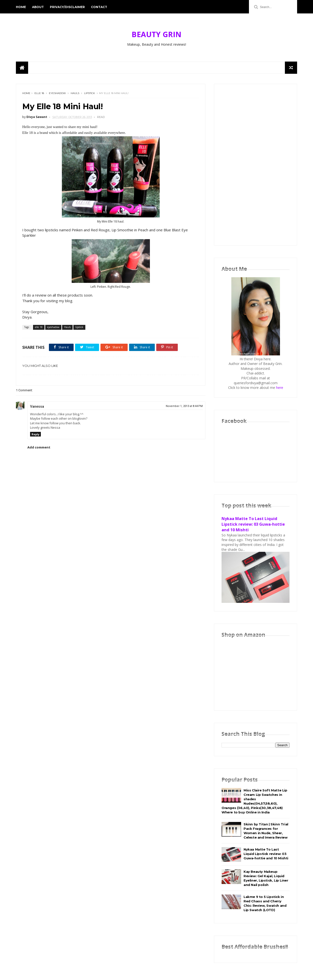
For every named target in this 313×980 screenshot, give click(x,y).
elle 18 (39, 93)
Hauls (75, 93)
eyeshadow (57, 93)
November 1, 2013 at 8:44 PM (184, 406)
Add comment (39, 447)
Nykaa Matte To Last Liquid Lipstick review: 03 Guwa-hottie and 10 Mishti (253, 524)
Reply (35, 434)
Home (21, 7)
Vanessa (37, 406)
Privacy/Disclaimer (67, 7)
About (38, 7)
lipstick (89, 93)
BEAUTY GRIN (156, 34)
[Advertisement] (256, 165)
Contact (99, 7)
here (280, 388)
